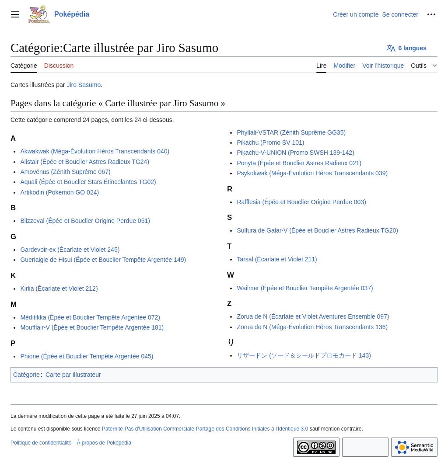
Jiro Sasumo (84, 85)
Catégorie (26, 375)
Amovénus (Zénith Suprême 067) (65, 172)
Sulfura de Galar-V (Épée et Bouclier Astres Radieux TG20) (317, 230)
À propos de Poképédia (104, 443)
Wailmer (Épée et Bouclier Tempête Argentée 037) (305, 288)
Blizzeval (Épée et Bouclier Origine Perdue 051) (85, 221)
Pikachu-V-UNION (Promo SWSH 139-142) (295, 153)
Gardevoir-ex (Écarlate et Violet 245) (70, 250)
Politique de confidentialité (41, 443)
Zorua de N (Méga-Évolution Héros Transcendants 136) (312, 327)
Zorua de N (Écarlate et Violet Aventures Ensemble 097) (313, 316)
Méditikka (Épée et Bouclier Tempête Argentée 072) (90, 317)
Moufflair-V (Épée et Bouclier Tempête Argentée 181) (92, 327)
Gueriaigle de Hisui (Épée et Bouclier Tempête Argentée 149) (103, 260)
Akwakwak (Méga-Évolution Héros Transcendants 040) (95, 151)
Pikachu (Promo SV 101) (270, 142)
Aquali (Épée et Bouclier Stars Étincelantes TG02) (88, 182)
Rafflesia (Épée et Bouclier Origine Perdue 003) (301, 202)
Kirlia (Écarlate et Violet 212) (59, 288)
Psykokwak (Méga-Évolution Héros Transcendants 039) (312, 173)
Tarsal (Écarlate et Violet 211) (277, 259)
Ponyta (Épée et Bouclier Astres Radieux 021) (299, 163)
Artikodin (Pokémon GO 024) (59, 192)
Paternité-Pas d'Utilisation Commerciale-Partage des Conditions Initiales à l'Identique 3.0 (205, 429)
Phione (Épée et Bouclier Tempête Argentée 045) (87, 356)
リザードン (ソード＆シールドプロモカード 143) (304, 355)
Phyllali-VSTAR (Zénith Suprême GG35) (291, 132)
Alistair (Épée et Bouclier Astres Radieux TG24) (85, 162)
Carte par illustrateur (73, 375)
